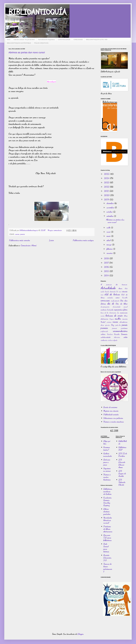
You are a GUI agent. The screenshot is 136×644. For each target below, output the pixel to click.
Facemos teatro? (107, 449)
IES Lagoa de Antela (122, 473)
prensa (114, 328)
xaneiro (110, 253)
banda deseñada (110, 291)
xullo (109, 228)
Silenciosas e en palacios (113, 418)
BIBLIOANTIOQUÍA (38, 12)
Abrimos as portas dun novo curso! (27, 52)
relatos (103, 334)
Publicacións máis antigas (83, 240)
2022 (107, 187)
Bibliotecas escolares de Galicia (108, 491)
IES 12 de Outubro (123, 455)
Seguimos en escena (107, 470)
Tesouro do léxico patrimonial (108, 568)
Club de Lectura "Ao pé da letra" (24, 40)
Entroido (110, 310)
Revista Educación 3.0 (107, 558)
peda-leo (118, 325)
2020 (107, 195)
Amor (120, 288)
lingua (112, 319)
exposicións (118, 310)
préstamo (124, 328)
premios (104, 328)
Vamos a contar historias (107, 477)
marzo (109, 245)
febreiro (110, 249)
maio (109, 236)
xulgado (115, 340)
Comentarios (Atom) (29, 245)
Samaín (124, 334)
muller (118, 319)
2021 (107, 191)
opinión (108, 325)
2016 (107, 267)
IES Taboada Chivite (122, 482)
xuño (109, 232)
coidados (110, 298)
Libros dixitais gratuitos (107, 511)
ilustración (113, 313)
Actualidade (108, 288)
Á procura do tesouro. (114, 284)
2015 (107, 271)
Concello (125, 298)
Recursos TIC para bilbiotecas (107, 538)
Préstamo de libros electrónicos (108, 529)
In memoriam (122, 313)
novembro (111, 207)
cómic (118, 298)
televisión (117, 337)
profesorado (104, 331)
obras (102, 325)
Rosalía (117, 334)
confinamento (115, 301)
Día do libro (122, 304)
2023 (107, 182)
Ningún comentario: (55, 230)
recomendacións (120, 331)
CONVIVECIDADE (64, 40)
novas (17, 234)
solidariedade (106, 337)
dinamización (105, 307)
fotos (125, 310)
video (125, 337)
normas (109, 322)
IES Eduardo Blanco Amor (122, 463)
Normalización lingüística (46, 40)
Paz (113, 325)
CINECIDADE (78, 40)
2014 (107, 275)
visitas (110, 340)
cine (102, 295)
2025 (107, 174)
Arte (126, 288)
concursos (105, 300)
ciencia (125, 291)
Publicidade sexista (111, 414)
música (125, 319)
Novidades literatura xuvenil (108, 520)
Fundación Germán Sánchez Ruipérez (107, 501)
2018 (107, 258)
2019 (107, 200)
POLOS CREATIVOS (41, 43)
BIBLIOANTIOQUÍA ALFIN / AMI (97, 40)
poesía (23, 234)
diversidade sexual (120, 307)
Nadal (103, 322)
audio (102, 291)
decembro (110, 203)
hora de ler (105, 313)
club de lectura (112, 294)
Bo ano (119, 291)
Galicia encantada (108, 455)
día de (111, 304)
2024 (107, 178)
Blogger (80, 634)
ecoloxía (104, 310)
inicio (103, 316)
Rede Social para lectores (106, 548)
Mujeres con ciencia (111, 411)
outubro (110, 212)
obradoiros (124, 322)
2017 (107, 263)
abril (109, 240)
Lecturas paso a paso (107, 462)
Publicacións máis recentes (20, 240)
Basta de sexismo (110, 407)
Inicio (9, 40)
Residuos (110, 334)
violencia (104, 340)
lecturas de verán (114, 316)
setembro (110, 216)
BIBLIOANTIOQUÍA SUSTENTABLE (19, 43)
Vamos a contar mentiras (114, 422)
